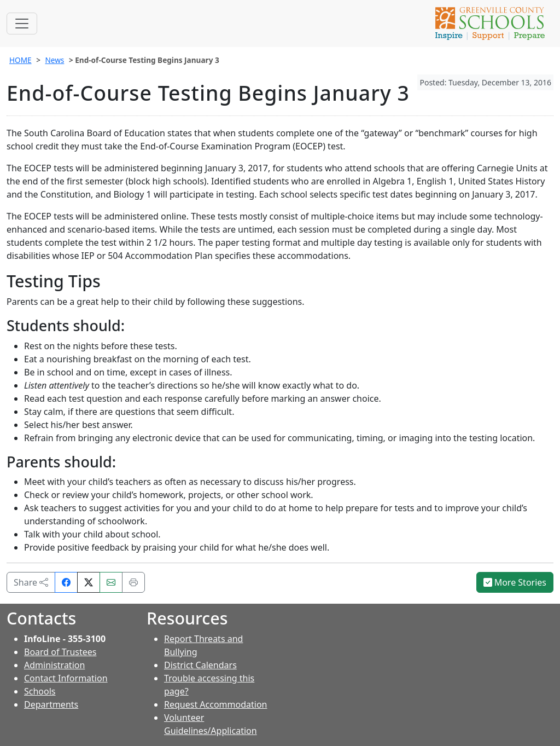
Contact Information (66, 678)
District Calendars (200, 665)
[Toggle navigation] (22, 24)
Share (31, 582)
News (54, 60)
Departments (51, 704)
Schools (40, 691)
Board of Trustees (60, 652)
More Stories (515, 582)
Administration (54, 665)
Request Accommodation (215, 704)
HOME (21, 60)
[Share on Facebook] (66, 582)
